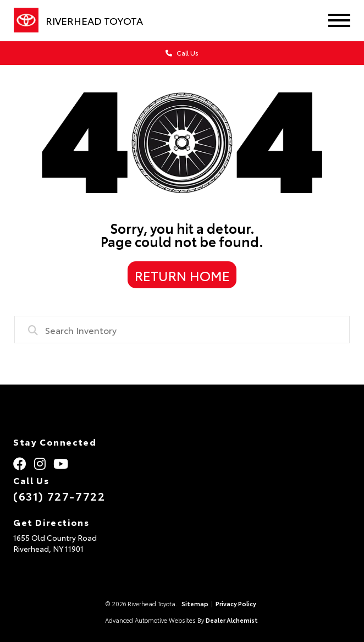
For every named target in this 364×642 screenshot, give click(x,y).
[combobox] (182, 330)
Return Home (182, 275)
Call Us (182, 53)
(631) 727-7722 (59, 496)
